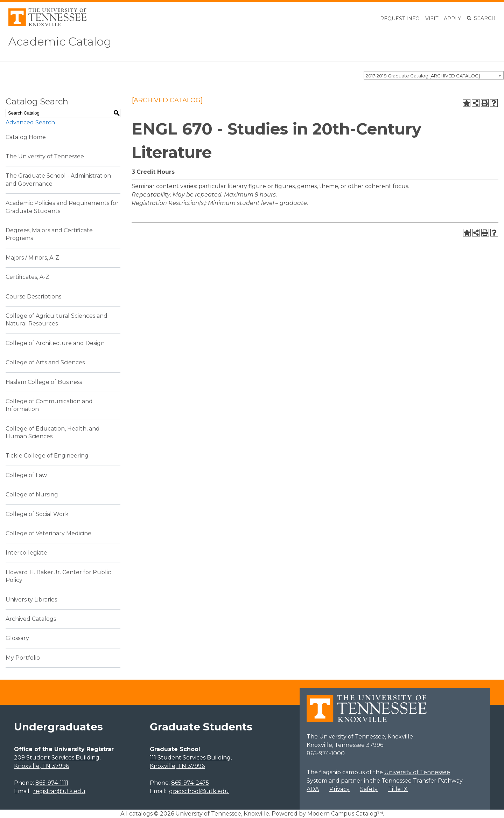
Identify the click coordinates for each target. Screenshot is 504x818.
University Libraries (31, 600)
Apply (452, 19)
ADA (313, 789)
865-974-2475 (190, 783)
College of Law (26, 475)
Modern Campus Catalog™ (345, 814)
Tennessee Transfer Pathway (422, 781)
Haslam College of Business (44, 382)
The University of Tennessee (45, 156)
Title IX (398, 789)
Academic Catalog (60, 42)
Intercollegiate (26, 553)
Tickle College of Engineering (47, 456)
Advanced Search (30, 122)
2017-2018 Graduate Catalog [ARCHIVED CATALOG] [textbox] (423, 76)
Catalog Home (26, 137)
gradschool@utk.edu (199, 791)
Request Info (400, 19)
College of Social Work (37, 514)
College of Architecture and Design (55, 343)
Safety (369, 789)
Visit (432, 19)
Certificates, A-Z (27, 277)
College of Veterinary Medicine (48, 533)
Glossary (17, 638)
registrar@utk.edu (59, 791)
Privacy (339, 789)
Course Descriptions (33, 297)
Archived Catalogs (31, 619)
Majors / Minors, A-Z (32, 258)
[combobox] (434, 75)
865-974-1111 (52, 783)
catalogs (141, 814)
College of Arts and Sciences (45, 362)
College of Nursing (32, 494)
